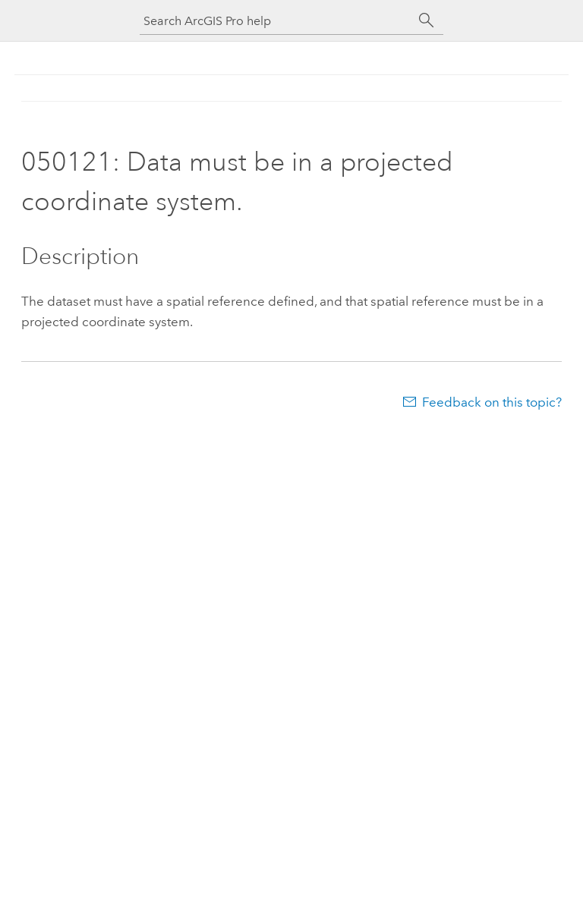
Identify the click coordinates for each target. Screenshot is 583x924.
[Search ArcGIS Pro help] (276, 21)
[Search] (427, 20)
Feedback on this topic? (492, 402)
